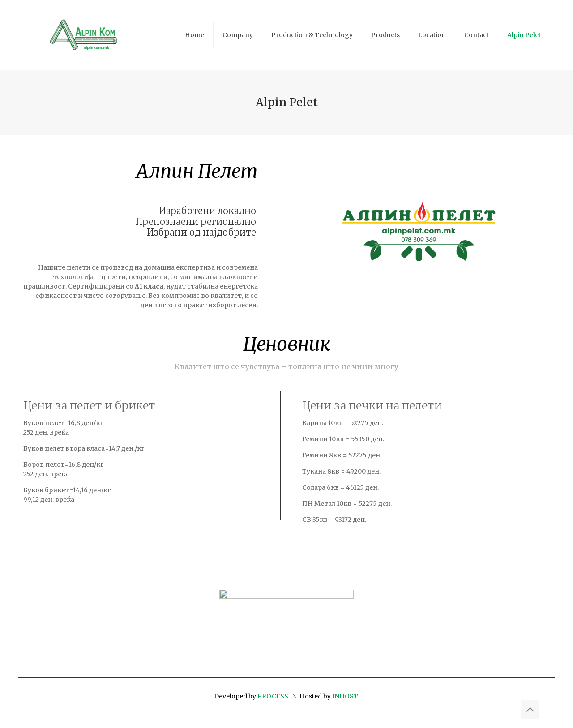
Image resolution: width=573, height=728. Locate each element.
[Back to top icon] (530, 710)
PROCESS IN (277, 696)
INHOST (345, 696)
